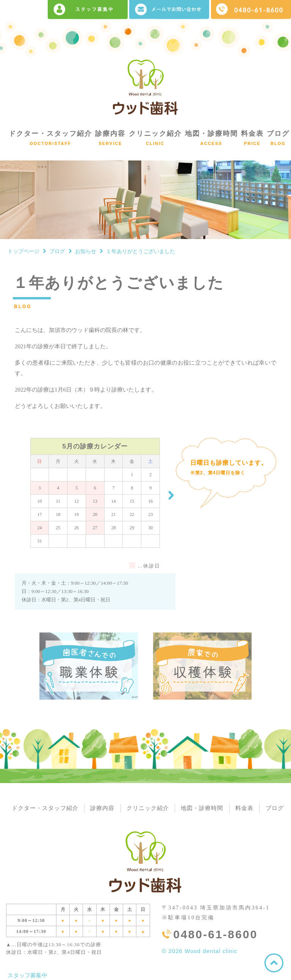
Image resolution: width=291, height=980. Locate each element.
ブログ (278, 138)
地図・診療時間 (211, 138)
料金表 (252, 138)
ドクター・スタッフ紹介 (50, 138)
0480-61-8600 (215, 935)
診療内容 (110, 138)
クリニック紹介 (155, 138)
